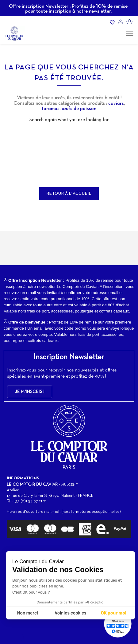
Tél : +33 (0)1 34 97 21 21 (27, 501)
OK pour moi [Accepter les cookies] (114, 613)
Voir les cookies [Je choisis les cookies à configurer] (70, 613)
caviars (116, 104)
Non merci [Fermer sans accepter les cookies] (27, 613)
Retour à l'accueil (69, 194)
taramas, (52, 109)
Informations (23, 478)
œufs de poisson (79, 109)
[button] (30, 392)
